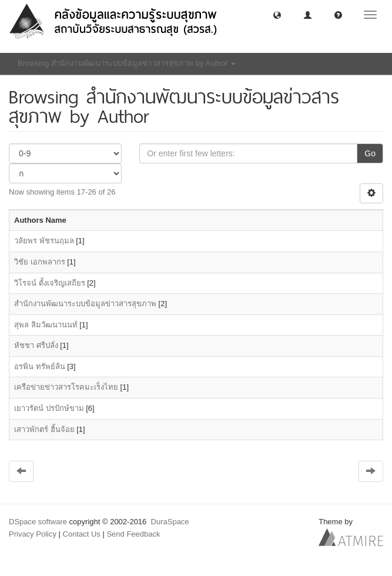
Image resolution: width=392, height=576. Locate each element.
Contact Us (82, 534)
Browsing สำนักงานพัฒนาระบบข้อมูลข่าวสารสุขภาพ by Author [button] (127, 63)
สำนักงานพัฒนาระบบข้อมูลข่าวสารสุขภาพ (85, 304)
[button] (277, 14)
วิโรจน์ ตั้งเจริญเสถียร (50, 283)
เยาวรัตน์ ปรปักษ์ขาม (49, 408)
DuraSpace (170, 522)
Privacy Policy (33, 534)
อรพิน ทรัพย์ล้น (40, 366)
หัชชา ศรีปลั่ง (36, 345)
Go (370, 153)
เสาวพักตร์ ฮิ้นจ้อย (44, 429)
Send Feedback (133, 534)
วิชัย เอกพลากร (40, 262)
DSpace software (38, 522)
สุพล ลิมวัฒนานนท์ (46, 325)
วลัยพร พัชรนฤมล (44, 241)
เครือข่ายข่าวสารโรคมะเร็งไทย (66, 387)
